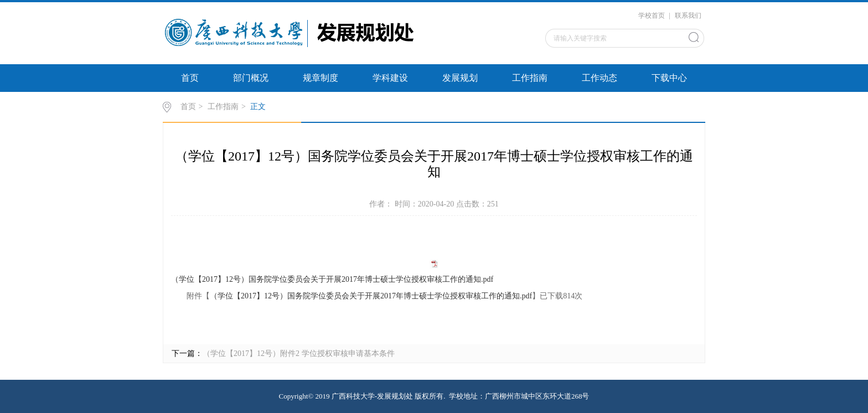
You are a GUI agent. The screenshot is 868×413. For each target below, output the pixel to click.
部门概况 (251, 78)
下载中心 (669, 78)
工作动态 (600, 78)
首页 (190, 78)
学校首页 (652, 16)
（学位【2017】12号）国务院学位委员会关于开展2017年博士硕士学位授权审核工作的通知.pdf (332, 279)
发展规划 (460, 78)
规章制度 (321, 78)
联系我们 (688, 16)
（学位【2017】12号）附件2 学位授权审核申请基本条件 (299, 353)
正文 (258, 107)
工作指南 (530, 78)
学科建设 (390, 78)
